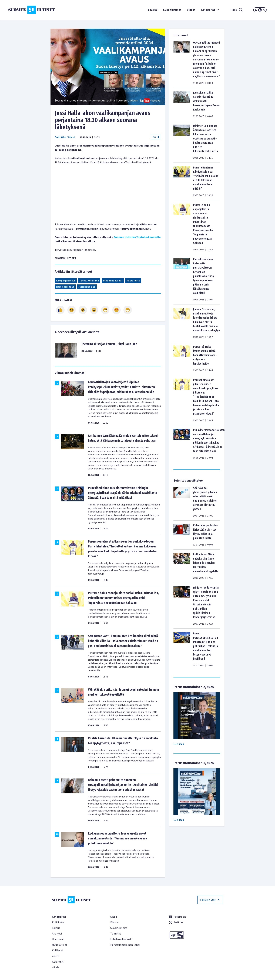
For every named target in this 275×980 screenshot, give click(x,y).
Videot (191, 10)
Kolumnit (58, 962)
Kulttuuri (57, 950)
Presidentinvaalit (113, 281)
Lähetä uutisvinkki (121, 939)
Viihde (56, 967)
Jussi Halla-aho (87, 287)
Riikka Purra (133, 281)
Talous (56, 928)
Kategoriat (210, 10)
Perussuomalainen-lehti (125, 945)
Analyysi (57, 934)
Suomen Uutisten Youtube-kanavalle (137, 237)
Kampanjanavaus (66, 281)
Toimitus (116, 934)
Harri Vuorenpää (65, 287)
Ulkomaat (58, 939)
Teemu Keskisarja (89, 281)
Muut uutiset (60, 945)
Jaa (156, 137)
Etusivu (153, 10)
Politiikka (60, 137)
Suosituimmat (172, 10)
